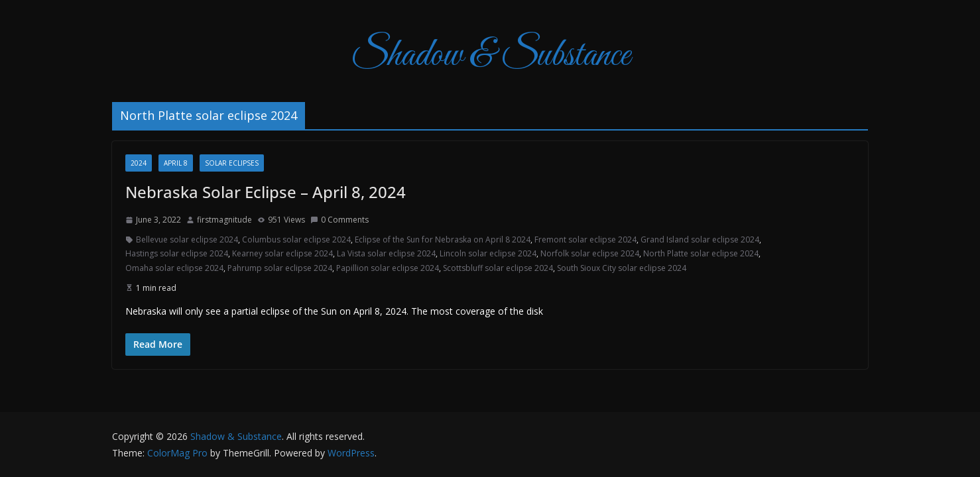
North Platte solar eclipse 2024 (701, 253)
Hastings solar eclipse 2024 (177, 253)
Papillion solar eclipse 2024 (388, 268)
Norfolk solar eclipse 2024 (590, 253)
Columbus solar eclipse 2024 (296, 239)
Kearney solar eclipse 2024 (282, 253)
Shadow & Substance (490, 56)
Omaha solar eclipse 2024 (174, 268)
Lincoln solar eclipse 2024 (488, 253)
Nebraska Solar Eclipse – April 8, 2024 (266, 192)
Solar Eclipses (232, 163)
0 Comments (339, 220)
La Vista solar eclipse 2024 (386, 253)
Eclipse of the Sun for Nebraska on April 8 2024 (443, 239)
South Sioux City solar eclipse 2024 (622, 268)
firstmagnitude (224, 220)
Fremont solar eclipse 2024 (585, 239)
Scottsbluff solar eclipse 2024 (498, 268)
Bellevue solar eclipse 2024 (187, 239)
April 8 (176, 163)
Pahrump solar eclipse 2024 (280, 268)
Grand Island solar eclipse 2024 (700, 239)
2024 (139, 163)
